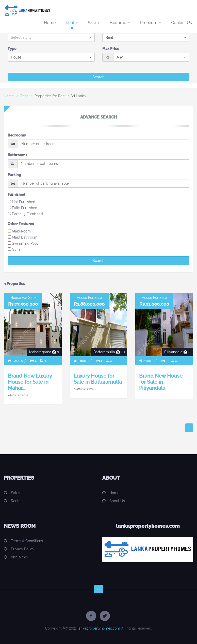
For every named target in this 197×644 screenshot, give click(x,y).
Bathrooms (17, 155)
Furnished (16, 194)
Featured (120, 23)
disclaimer (20, 557)
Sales (15, 493)
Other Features (21, 224)
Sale (94, 23)
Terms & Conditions (27, 541)
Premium (151, 23)
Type (12, 49)
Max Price (111, 49)
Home (50, 23)
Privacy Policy (23, 549)
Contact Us (182, 23)
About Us (117, 501)
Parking (14, 175)
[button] (51, 37)
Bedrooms (17, 135)
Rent (72, 23)
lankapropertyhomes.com (99, 628)
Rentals (17, 501)
